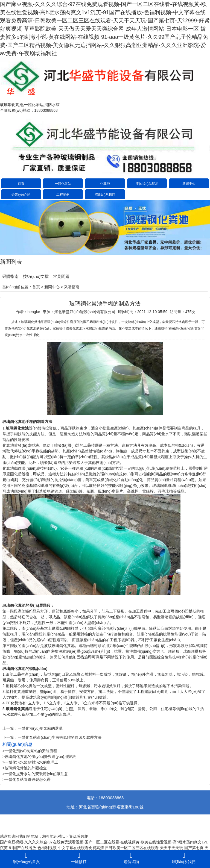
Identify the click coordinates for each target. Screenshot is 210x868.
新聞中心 (189, 184)
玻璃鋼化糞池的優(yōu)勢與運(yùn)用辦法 (40, 757)
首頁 (21, 184)
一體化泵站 (63, 184)
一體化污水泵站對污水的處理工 (31, 762)
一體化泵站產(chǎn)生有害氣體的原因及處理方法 (60, 737)
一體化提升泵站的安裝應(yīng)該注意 (36, 774)
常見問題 (61, 276)
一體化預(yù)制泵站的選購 (40, 728)
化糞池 (105, 184)
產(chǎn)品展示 (147, 184)
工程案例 (63, 195)
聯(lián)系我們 (105, 195)
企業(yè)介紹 (21, 195)
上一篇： (10, 728)
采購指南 (10, 276)
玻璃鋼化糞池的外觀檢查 (26, 768)
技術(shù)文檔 (36, 276)
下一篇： (10, 737)
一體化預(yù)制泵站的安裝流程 (31, 751)
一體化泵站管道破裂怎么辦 (28, 779)
